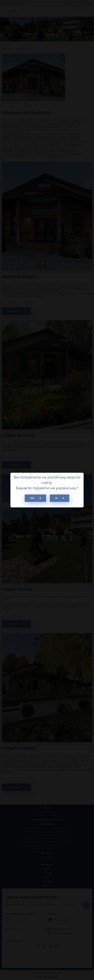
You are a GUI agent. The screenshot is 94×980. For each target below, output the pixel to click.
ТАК (32, 498)
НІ (56, 498)
